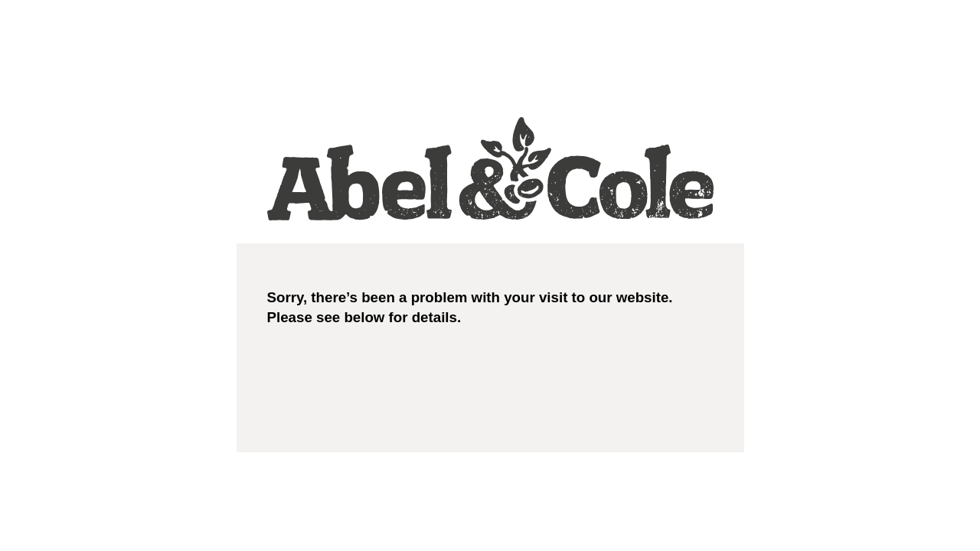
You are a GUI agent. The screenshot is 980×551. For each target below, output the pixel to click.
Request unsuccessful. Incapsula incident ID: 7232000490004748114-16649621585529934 (490, 275)
